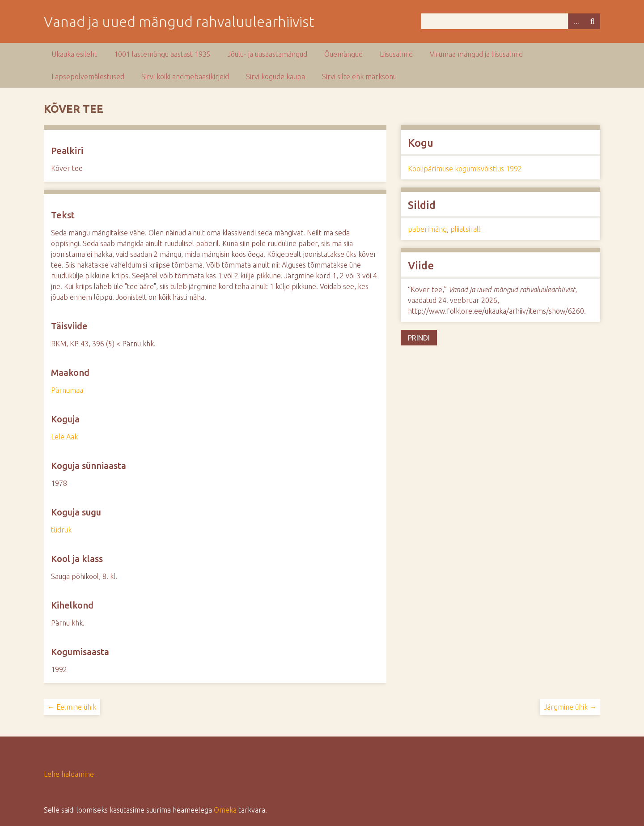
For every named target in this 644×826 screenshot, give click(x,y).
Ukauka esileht (74, 54)
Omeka (225, 810)
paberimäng (427, 229)
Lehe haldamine (69, 774)
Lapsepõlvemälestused (88, 77)
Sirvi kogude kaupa (275, 77)
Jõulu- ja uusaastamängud (267, 54)
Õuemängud (343, 54)
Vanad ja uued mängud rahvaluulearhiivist (179, 21)
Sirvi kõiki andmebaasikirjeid (185, 77)
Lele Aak (64, 437)
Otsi (592, 21)
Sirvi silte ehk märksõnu (359, 77)
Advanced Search (576, 21)
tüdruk (61, 530)
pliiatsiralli (466, 229)
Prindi (419, 338)
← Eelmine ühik (72, 707)
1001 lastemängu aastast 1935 (162, 54)
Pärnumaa (67, 390)
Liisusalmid (396, 54)
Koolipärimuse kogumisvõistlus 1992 (465, 169)
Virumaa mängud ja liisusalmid (476, 54)
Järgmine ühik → (570, 707)
